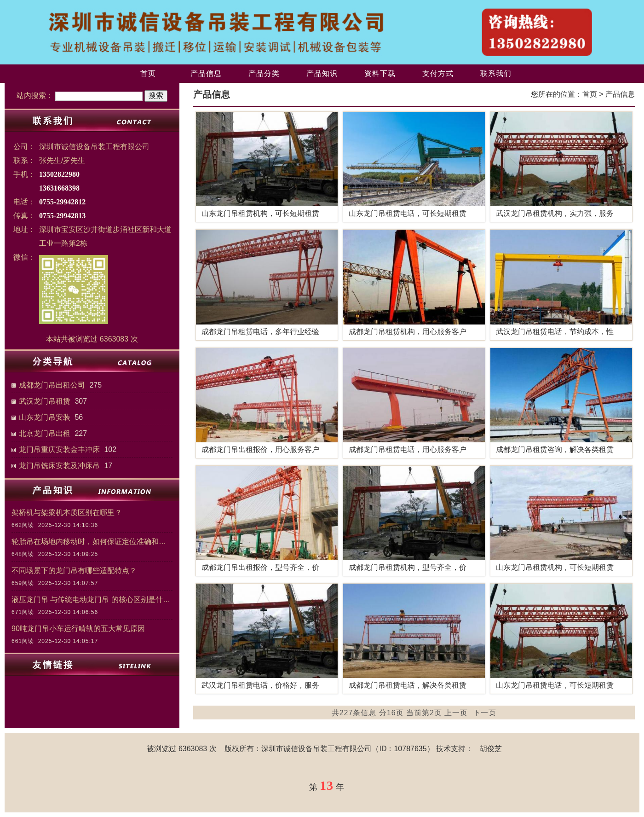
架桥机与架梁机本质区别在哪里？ (67, 513)
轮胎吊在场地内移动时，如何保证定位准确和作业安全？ (92, 542)
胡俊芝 (491, 749)
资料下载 (380, 73)
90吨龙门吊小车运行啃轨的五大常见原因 (78, 629)
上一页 (456, 713)
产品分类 (264, 73)
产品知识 (322, 73)
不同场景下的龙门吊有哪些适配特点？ (74, 571)
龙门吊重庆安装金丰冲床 (59, 449)
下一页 (485, 713)
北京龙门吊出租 (45, 433)
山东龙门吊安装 (45, 417)
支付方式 (438, 73)
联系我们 (496, 73)
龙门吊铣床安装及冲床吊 (59, 466)
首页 (148, 73)
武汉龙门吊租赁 (45, 401)
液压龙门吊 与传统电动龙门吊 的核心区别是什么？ (92, 600)
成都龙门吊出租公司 (52, 385)
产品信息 (206, 73)
